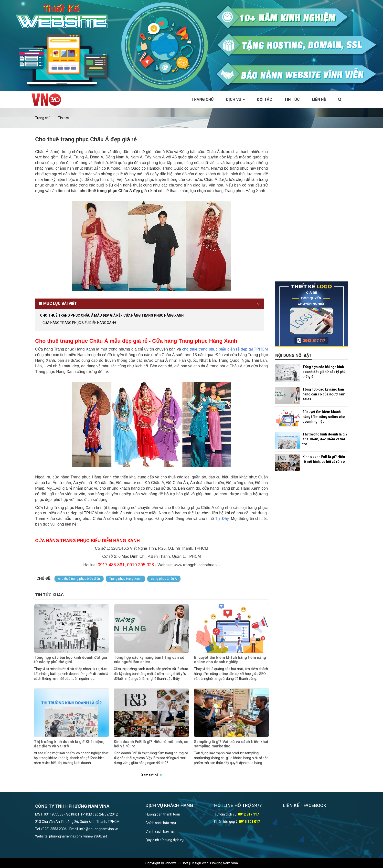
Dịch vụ (235, 99)
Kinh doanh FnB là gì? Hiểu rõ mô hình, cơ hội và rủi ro (151, 744)
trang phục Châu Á (164, 579)
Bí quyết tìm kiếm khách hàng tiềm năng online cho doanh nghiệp (230, 660)
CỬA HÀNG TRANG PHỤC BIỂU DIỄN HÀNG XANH (79, 323)
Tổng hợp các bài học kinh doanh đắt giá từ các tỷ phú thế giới (70, 660)
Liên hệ (319, 99)
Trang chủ (203, 99)
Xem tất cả (150, 775)
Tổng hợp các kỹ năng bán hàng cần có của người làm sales (149, 660)
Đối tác (265, 99)
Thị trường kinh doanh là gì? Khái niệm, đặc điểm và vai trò (69, 744)
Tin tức (292, 99)
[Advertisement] (312, 208)
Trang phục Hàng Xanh (125, 579)
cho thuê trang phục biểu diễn (79, 579)
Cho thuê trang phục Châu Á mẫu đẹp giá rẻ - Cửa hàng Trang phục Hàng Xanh (112, 315)
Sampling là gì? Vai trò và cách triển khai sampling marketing (231, 744)
